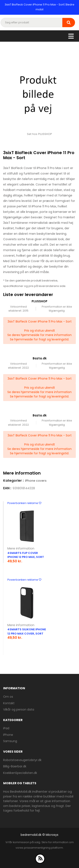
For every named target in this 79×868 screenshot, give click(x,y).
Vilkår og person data (19, 709)
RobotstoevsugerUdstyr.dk (22, 760)
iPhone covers (36, 481)
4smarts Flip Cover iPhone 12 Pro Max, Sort (26, 555)
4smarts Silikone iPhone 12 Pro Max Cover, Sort (27, 631)
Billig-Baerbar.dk (15, 766)
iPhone (8, 735)
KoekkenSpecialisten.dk (20, 773)
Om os (8, 697)
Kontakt (9, 703)
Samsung (10, 741)
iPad (6, 728)
